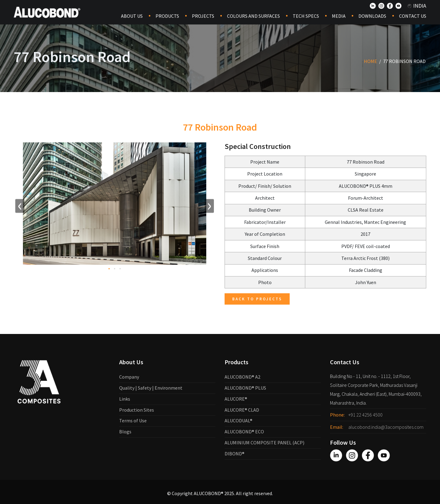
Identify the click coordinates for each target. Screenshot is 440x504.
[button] (109, 270)
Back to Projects (257, 299)
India (417, 6)
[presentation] (20, 207)
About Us (132, 16)
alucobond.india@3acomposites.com (386, 427)
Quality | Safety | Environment (151, 388)
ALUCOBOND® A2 (242, 377)
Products (167, 16)
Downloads (372, 16)
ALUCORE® (236, 399)
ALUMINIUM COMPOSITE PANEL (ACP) (264, 443)
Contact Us (413, 16)
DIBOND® (235, 454)
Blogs (125, 432)
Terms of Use (133, 421)
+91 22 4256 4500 (365, 415)
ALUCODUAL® (238, 421)
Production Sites (137, 410)
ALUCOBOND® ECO (244, 432)
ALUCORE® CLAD (242, 410)
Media (339, 16)
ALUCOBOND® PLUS (245, 388)
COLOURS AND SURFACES (253, 16)
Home (370, 61)
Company (129, 377)
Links (125, 399)
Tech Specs (306, 16)
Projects (203, 16)
